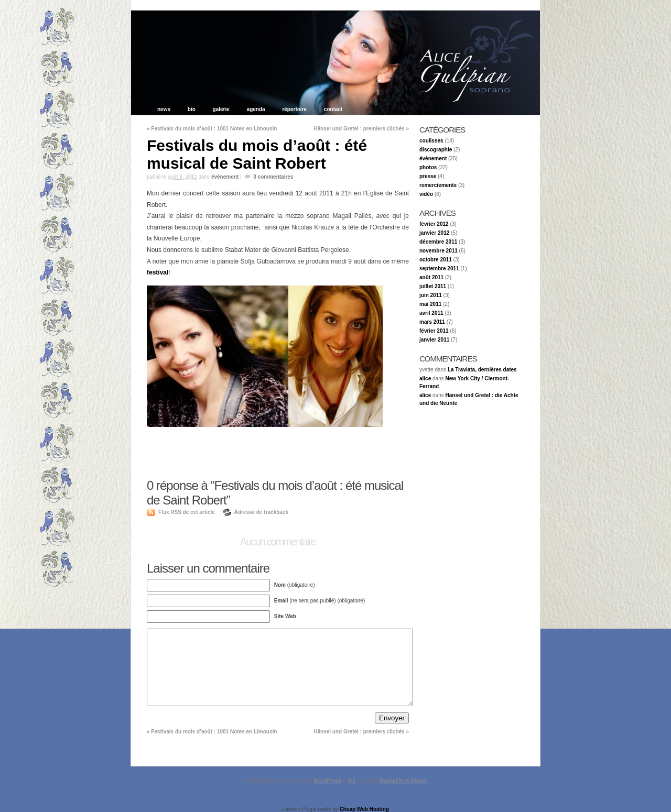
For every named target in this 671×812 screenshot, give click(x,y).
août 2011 (431, 277)
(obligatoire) (295, 585)
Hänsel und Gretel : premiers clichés (361, 129)
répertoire (294, 109)
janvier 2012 (434, 233)
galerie (221, 109)
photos (428, 167)
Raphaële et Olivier (403, 781)
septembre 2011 (439, 268)
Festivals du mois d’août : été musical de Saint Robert (257, 154)
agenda (256, 109)
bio (192, 109)
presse (428, 176)
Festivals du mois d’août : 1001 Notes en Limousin (212, 129)
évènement (225, 177)
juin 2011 (431, 295)
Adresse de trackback (261, 512)
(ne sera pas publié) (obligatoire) (320, 601)
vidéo (426, 194)
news (165, 109)
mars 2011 (432, 322)
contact (333, 109)
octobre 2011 (436, 260)
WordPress (327, 781)
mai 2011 (430, 304)
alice (425, 378)
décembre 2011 (438, 242)
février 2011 (434, 331)
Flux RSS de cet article (187, 512)
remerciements (438, 185)
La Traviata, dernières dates (482, 370)
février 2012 (434, 224)
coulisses (431, 141)
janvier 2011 (434, 340)
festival (158, 272)
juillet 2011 (433, 286)
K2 (352, 781)
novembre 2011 (439, 251)
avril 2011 (431, 313)
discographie (436, 150)
